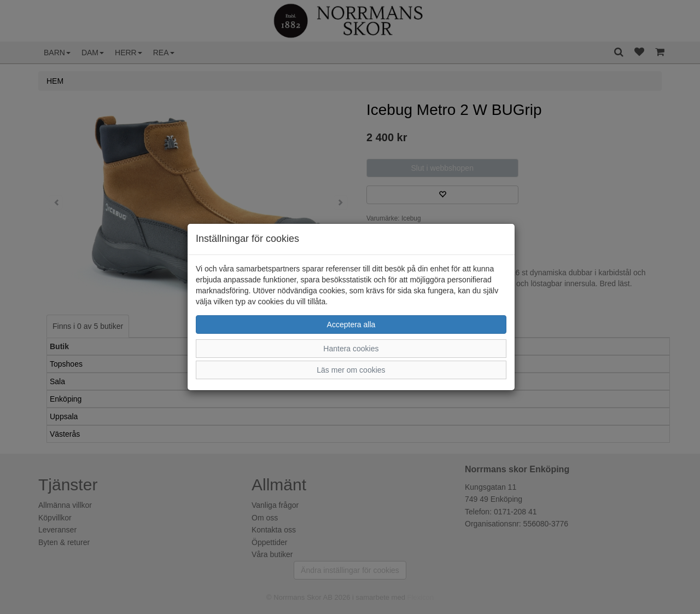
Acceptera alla (351, 325)
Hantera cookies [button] (351, 349)
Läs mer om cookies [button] (351, 370)
